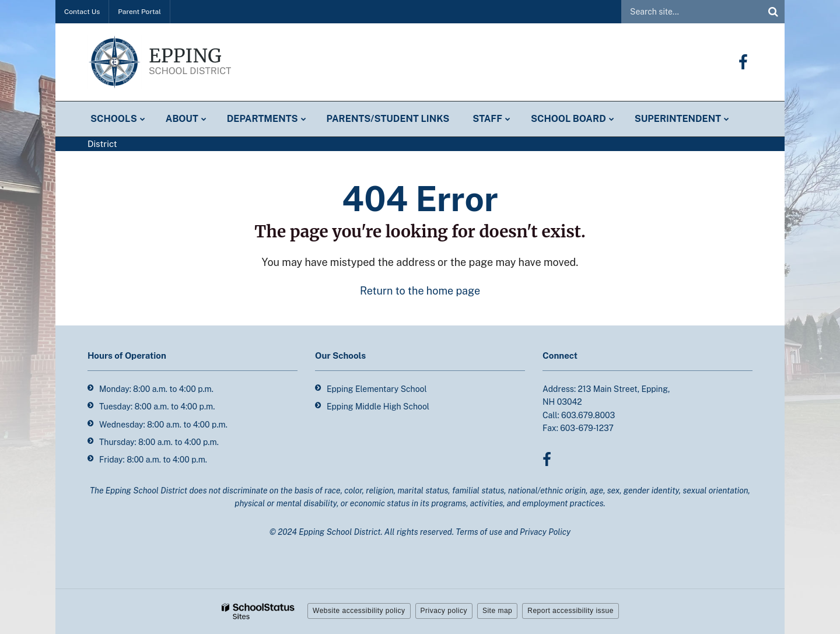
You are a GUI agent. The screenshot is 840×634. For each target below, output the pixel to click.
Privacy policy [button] (444, 611)
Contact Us (82, 12)
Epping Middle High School (378, 407)
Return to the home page (420, 291)
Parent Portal (139, 12)
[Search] (773, 12)
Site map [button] (497, 611)
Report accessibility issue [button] (570, 611)
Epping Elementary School (377, 389)
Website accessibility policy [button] (359, 611)
